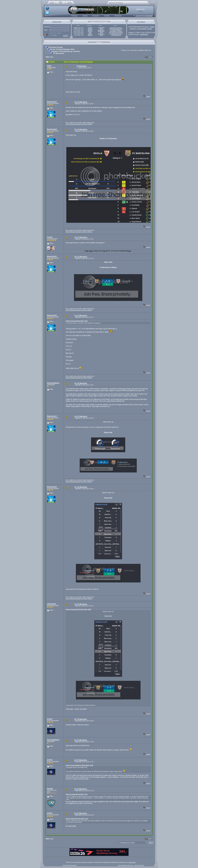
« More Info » (132, 862)
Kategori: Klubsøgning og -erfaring (65, 51)
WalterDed (144, 34)
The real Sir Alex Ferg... (116, 28)
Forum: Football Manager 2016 (62, 49)
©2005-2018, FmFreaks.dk (70, 865)
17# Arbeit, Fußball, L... (116, 30)
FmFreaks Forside (55, 47)
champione (52, 604)
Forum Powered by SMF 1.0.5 (126, 865)
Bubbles (90, 34)
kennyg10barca (53, 383)
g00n (90, 33)
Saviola (50, 789)
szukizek (90, 28)
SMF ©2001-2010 (139, 865)
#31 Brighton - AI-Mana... (116, 31)
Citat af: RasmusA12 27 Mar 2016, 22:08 (78, 609)
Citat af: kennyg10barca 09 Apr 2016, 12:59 (79, 765)
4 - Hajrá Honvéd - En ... (116, 34)
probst (50, 719)
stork (49, 66)
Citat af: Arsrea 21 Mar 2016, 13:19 (77, 321)
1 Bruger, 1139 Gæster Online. (141, 29)
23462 (152, 27)
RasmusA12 (52, 102)
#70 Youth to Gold (116, 35)
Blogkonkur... (102, 30)
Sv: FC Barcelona (81, 102)
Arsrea (50, 237)
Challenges (101, 28)
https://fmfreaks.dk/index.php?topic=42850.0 (79, 124)
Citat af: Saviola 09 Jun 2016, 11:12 (77, 819)
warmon (90, 29)
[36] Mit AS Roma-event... (116, 29)
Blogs (101, 29)
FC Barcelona (59, 53)
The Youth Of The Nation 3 (116, 33)
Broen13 (90, 31)
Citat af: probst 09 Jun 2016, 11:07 (77, 794)
